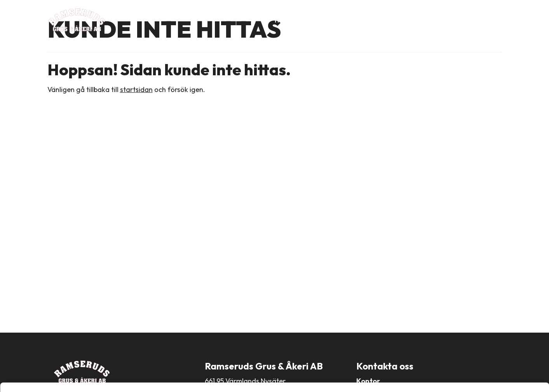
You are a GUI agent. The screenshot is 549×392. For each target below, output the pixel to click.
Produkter (370, 20)
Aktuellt (447, 20)
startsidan (136, 89)
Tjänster (410, 20)
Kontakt (484, 20)
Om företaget (322, 20)
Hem (281, 20)
